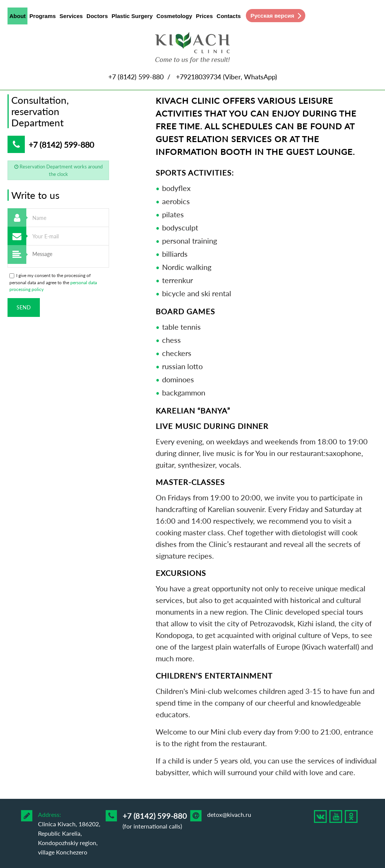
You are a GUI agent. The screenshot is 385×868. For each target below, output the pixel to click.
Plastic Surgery (132, 16)
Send (24, 307)
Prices (204, 16)
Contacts (229, 16)
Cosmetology (174, 16)
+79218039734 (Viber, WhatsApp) (227, 77)
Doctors (97, 16)
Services (71, 16)
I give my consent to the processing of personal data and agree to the (53, 282)
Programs (42, 16)
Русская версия (272, 16)
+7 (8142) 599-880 (136, 77)
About (17, 18)
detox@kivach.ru (229, 814)
